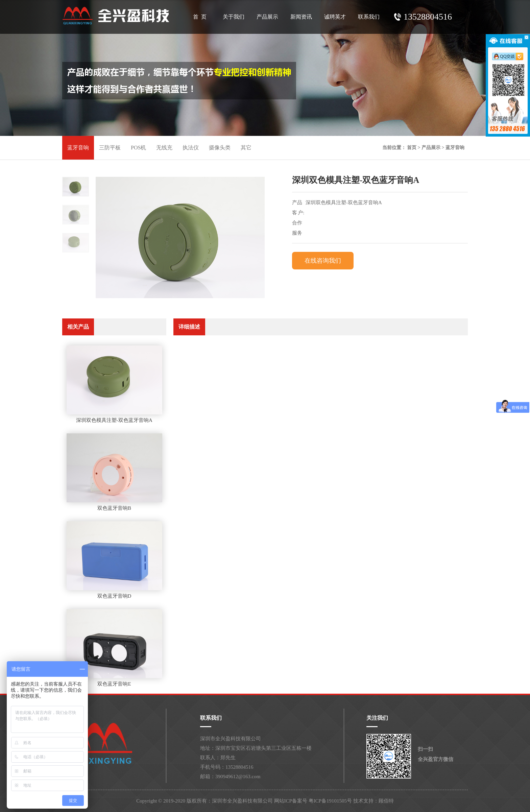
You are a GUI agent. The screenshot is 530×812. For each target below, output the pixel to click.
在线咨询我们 (323, 261)
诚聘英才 (335, 17)
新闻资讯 (301, 17)
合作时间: (298, 224)
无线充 (164, 148)
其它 (246, 148)
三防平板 (110, 148)
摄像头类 (220, 148)
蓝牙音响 (78, 148)
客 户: (298, 213)
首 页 (200, 17)
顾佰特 (386, 801)
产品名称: (298, 204)
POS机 (138, 148)
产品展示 (267, 17)
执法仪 (191, 148)
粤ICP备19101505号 (330, 801)
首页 (412, 148)
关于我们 (234, 17)
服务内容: (298, 234)
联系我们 (369, 17)
